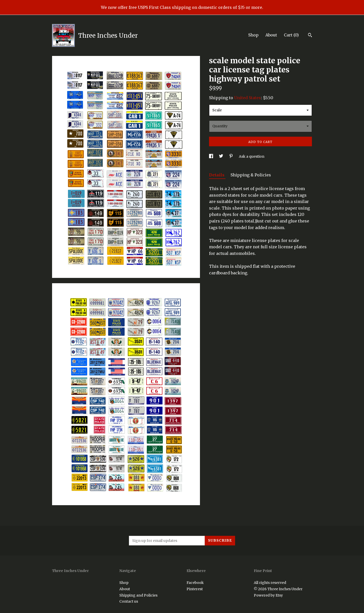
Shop (253, 35)
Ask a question (252, 156)
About (271, 35)
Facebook (195, 583)
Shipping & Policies (251, 175)
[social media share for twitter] (221, 156)
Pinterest (195, 589)
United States (247, 98)
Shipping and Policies (138, 595)
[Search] (310, 36)
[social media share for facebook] (211, 156)
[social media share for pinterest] (231, 156)
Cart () (291, 35)
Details (217, 175)
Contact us (129, 601)
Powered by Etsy (268, 595)
